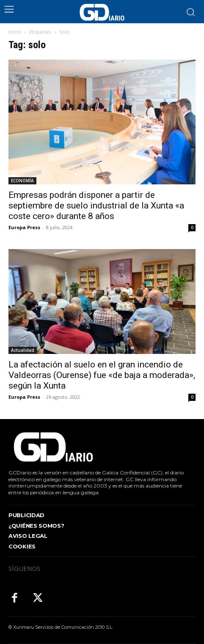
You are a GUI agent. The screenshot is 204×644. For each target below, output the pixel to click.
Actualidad (23, 350)
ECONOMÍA (22, 181)
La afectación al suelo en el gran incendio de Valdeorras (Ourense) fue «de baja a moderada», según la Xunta (102, 375)
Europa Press (24, 227)
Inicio (15, 32)
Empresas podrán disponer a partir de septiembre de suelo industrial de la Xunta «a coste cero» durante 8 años (96, 206)
